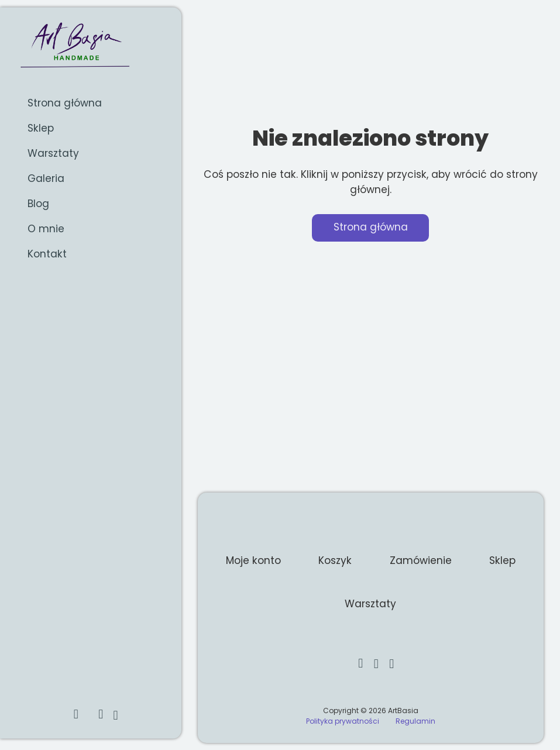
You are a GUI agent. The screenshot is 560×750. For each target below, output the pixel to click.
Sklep (41, 128)
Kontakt (47, 254)
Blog (38, 204)
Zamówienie (421, 560)
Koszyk (335, 560)
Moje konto (253, 560)
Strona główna (65, 102)
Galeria (46, 178)
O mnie (46, 229)
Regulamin (415, 721)
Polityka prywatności (343, 721)
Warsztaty (53, 153)
